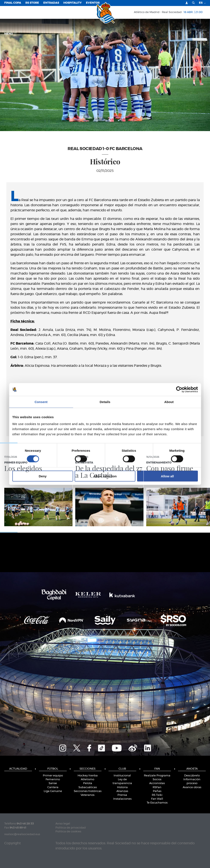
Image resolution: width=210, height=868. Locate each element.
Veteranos (88, 795)
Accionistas (157, 783)
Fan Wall (157, 799)
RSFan (157, 787)
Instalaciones (122, 799)
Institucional (122, 776)
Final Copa (13, 3)
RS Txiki (157, 795)
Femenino (53, 780)
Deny (43, 476)
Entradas (51, 3)
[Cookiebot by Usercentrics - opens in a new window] (179, 390)
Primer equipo (53, 776)
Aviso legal (63, 824)
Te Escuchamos (157, 803)
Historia (122, 787)
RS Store (32, 3)
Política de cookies (68, 832)
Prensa (122, 795)
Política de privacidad (71, 828)
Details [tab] (105, 402)
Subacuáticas (88, 787)
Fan (157, 769)
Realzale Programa (157, 776)
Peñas (157, 791)
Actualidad (18, 769)
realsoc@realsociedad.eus (22, 834)
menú (10, 34)
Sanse (53, 783)
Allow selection (105, 476)
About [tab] (169, 402)
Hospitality (72, 3)
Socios (157, 780)
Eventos (93, 3)
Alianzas (122, 791)
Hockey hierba (88, 776)
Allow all (167, 476)
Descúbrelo (192, 776)
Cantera (53, 787)
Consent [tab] (41, 402)
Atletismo (88, 780)
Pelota (88, 783)
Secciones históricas (88, 791)
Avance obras (192, 787)
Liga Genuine (53, 791)
